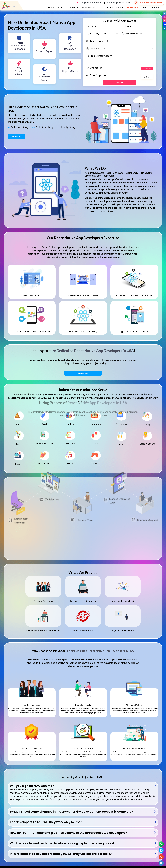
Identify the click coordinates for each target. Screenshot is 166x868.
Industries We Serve (92, 7)
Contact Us (156, 8)
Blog (145, 7)
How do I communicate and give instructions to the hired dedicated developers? (68, 833)
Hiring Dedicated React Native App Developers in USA (100, 651)
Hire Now (16, 136)
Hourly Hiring (68, 127)
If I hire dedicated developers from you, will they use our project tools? (61, 854)
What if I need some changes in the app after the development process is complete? (71, 812)
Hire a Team (133, 7)
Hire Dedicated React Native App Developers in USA (91, 351)
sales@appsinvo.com (119, 3)
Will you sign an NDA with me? (32, 786)
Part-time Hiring (45, 127)
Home (51, 7)
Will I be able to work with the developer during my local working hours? (62, 843)
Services (74, 7)
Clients (120, 7)
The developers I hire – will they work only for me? (46, 822)
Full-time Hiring (20, 127)
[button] (161, 863)
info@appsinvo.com (91, 3)
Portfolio (62, 7)
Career (109, 7)
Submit (120, 82)
